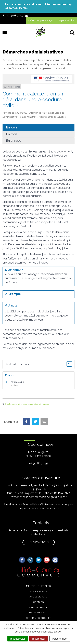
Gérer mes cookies (38, 618)
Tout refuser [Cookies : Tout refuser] (39, 639)
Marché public (39, 607)
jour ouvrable (15, 210)
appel (7, 192)
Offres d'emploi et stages (41, 20)
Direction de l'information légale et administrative (27, 404)
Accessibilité (38, 597)
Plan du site (38, 591)
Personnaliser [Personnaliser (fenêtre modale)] (60, 639)
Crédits (38, 602)
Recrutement (38, 613)
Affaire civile (17, 382)
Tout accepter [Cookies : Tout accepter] (18, 639)
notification (30, 156)
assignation (47, 166)
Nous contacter (39, 542)
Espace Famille (67, 20)
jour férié (46, 232)
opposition (18, 192)
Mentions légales (39, 586)
